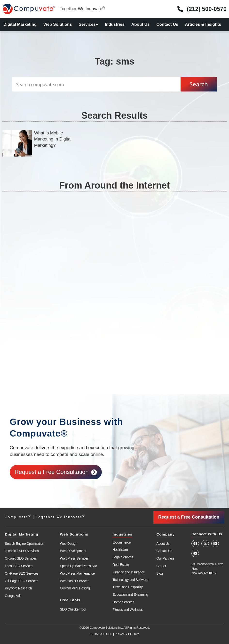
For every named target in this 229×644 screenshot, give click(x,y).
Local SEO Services (19, 566)
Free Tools (70, 600)
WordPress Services (74, 558)
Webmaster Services (75, 581)
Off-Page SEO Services (21, 581)
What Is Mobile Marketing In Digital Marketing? (53, 139)
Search (199, 84)
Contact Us (167, 24)
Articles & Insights (203, 24)
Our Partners (165, 558)
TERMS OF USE (101, 634)
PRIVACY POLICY (127, 634)
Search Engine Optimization (24, 543)
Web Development (73, 551)
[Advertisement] (114, 249)
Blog (159, 573)
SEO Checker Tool (73, 609)
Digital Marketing (20, 24)
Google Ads (13, 595)
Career (161, 566)
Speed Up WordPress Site (78, 566)
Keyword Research (18, 588)
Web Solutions (58, 24)
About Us (141, 24)
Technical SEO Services (22, 551)
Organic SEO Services (21, 558)
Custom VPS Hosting (75, 588)
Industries (115, 24)
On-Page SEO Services (22, 573)
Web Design (69, 543)
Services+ (88, 24)
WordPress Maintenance (77, 573)
